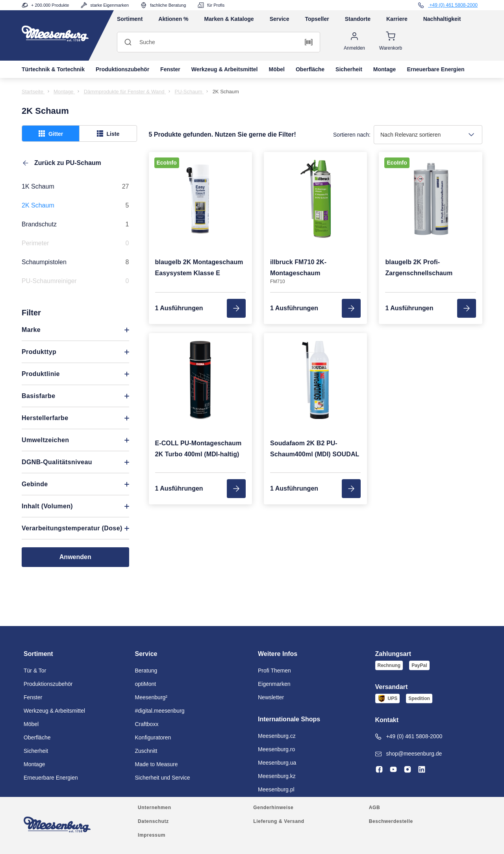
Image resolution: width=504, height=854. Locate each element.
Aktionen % (173, 19)
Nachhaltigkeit (442, 19)
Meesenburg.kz (277, 776)
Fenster (170, 69)
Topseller (317, 19)
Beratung (146, 671)
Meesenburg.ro (276, 749)
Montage (385, 69)
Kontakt (387, 720)
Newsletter (271, 697)
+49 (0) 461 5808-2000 (409, 736)
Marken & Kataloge (229, 19)
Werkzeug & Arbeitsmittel (225, 69)
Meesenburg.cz (277, 736)
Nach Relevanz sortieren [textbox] (410, 135)
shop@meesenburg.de (409, 754)
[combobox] (428, 135)
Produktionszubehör (122, 69)
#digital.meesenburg (160, 711)
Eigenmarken (274, 684)
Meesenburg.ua (277, 763)
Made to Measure (157, 764)
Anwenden (75, 557)
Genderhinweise (273, 808)
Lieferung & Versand (279, 821)
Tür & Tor (35, 671)
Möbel (277, 69)
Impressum (152, 835)
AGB (375, 808)
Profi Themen (274, 671)
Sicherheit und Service (163, 778)
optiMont (146, 684)
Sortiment (130, 19)
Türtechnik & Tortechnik (53, 69)
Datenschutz (153, 821)
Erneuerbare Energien (435, 69)
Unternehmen (155, 808)
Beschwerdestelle (391, 821)
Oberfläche (310, 69)
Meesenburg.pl (276, 789)
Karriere (397, 19)
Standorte (358, 19)
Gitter (51, 134)
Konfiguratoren (153, 737)
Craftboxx (147, 724)
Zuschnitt (146, 751)
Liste (108, 134)
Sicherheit (349, 69)
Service (280, 19)
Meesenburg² (151, 697)
